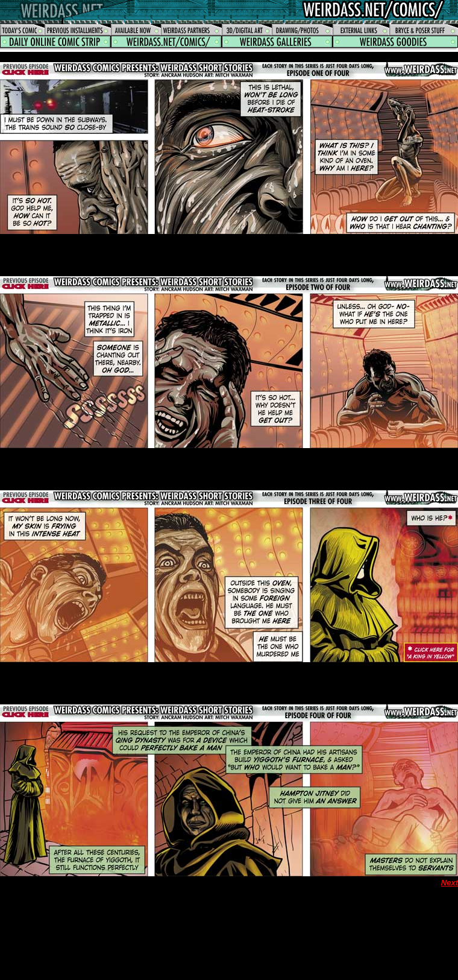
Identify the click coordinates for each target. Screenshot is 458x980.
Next (450, 883)
